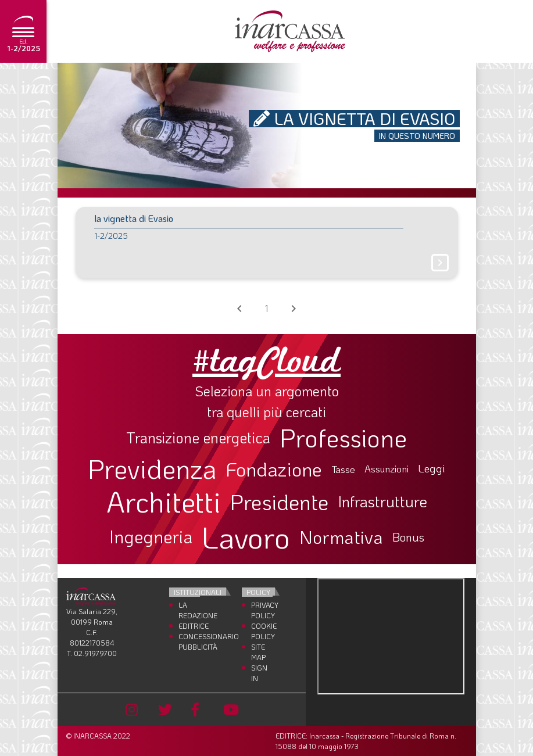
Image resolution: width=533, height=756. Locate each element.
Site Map (258, 652)
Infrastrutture (382, 501)
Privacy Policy (262, 610)
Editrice (189, 626)
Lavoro (246, 537)
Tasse (343, 469)
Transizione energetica (198, 438)
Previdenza (152, 469)
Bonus (408, 537)
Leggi (432, 469)
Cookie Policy (262, 631)
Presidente (279, 501)
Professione (343, 438)
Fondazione (274, 469)
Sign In (259, 673)
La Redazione (189, 610)
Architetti (164, 502)
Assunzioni (387, 469)
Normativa (341, 537)
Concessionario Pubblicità (189, 642)
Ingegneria (151, 537)
